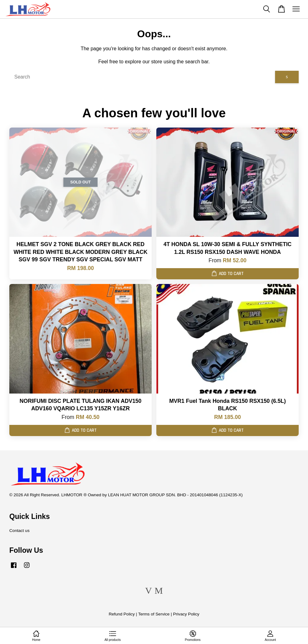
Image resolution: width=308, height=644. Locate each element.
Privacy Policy (186, 614)
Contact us (19, 531)
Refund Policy (122, 614)
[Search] (142, 77)
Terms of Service (154, 614)
